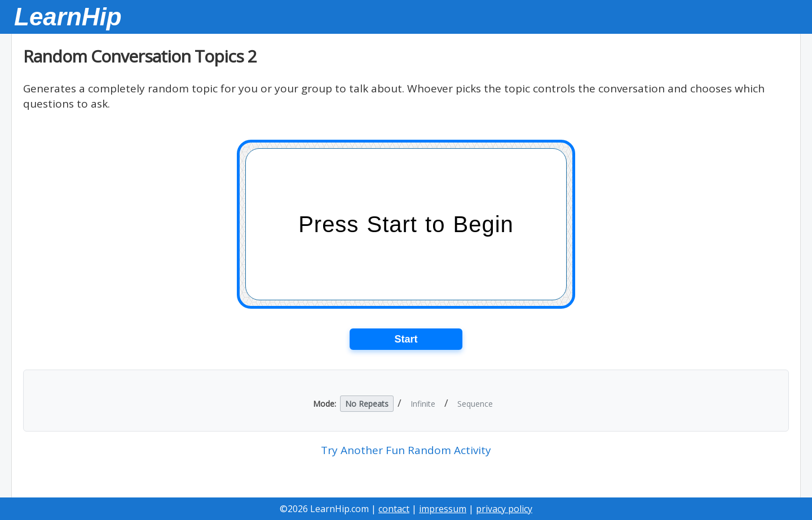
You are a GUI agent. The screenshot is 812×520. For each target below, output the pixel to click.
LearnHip (68, 17)
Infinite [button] (423, 404)
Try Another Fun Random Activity (406, 450)
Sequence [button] (475, 404)
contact (394, 509)
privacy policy (504, 509)
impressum (443, 509)
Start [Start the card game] (406, 339)
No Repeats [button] (367, 404)
